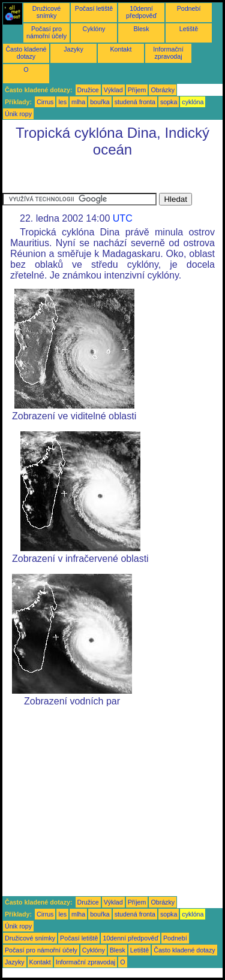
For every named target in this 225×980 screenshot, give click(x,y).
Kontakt (121, 49)
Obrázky (163, 90)
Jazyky (73, 49)
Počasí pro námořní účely (46, 32)
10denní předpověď (141, 12)
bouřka (100, 102)
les (62, 102)
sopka (169, 102)
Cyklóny (94, 29)
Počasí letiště (94, 8)
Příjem (137, 90)
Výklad (113, 90)
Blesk (141, 29)
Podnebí (189, 8)
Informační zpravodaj (168, 53)
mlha (78, 102)
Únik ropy (18, 114)
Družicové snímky (46, 12)
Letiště (189, 29)
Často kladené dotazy (26, 53)
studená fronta (135, 102)
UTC (123, 218)
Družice (88, 90)
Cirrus (45, 102)
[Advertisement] (98, 178)
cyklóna (193, 102)
